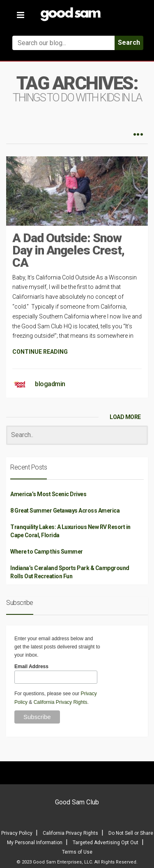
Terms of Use (77, 852)
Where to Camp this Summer (47, 552)
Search (129, 42)
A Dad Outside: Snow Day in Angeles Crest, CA (68, 250)
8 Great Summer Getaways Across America (65, 511)
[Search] (77, 435)
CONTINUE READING (40, 352)
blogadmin (50, 384)
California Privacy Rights (61, 702)
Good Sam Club (77, 802)
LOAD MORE (125, 417)
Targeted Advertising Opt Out (106, 843)
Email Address (31, 666)
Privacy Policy (17, 833)
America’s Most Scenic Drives (48, 494)
